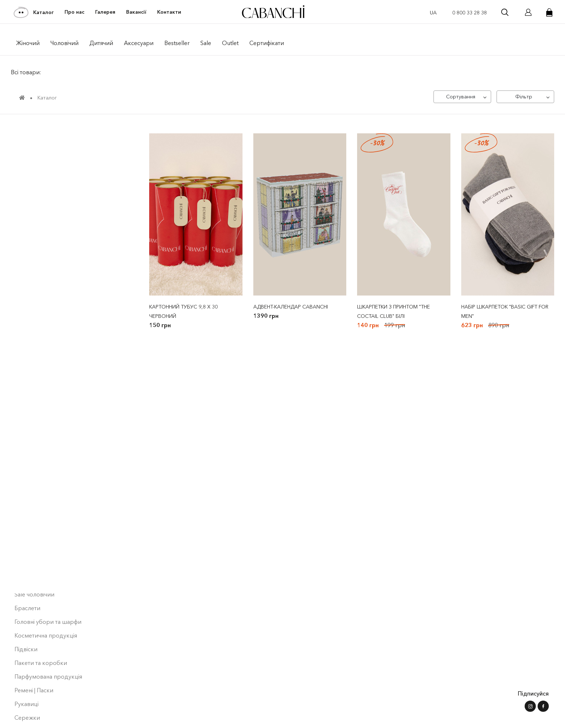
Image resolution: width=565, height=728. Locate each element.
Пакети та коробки (41, 636)
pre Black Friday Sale (41, 143)
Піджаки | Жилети (39, 376)
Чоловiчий (64, 43)
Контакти (169, 12)
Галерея (105, 12)
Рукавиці (26, 678)
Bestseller (177, 43)
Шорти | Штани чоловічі (49, 513)
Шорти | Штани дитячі (47, 527)
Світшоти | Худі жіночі (46, 335)
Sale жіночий (32, 363)
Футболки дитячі (37, 486)
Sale (206, 43)
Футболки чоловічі (42, 472)
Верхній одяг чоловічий (50, 267)
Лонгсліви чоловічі (40, 417)
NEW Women (32, 171)
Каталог (34, 12)
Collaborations (36, 226)
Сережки (27, 691)
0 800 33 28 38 (470, 13)
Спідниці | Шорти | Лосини (53, 541)
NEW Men (28, 157)
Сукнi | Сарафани (37, 390)
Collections (31, 212)
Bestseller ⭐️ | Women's (46, 185)
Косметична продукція (46, 609)
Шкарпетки (30, 719)
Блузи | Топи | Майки (42, 500)
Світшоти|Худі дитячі (45, 458)
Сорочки (27, 404)
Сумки (23, 705)
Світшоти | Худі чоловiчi (49, 445)
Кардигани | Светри (42, 308)
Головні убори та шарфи (48, 595)
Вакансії (136, 12)
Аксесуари (139, 43)
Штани (26, 280)
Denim (26, 294)
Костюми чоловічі (41, 349)
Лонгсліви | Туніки (39, 431)
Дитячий (101, 43)
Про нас (74, 12)
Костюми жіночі (38, 321)
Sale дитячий (32, 554)
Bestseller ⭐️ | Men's (41, 198)
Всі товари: (26, 72)
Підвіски (26, 623)
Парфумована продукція (48, 650)
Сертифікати (267, 43)
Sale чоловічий (34, 568)
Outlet (230, 43)
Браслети (27, 582)
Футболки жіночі (39, 239)
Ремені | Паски (34, 664)
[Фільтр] (525, 97)
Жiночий (28, 43)
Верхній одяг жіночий (47, 253)
